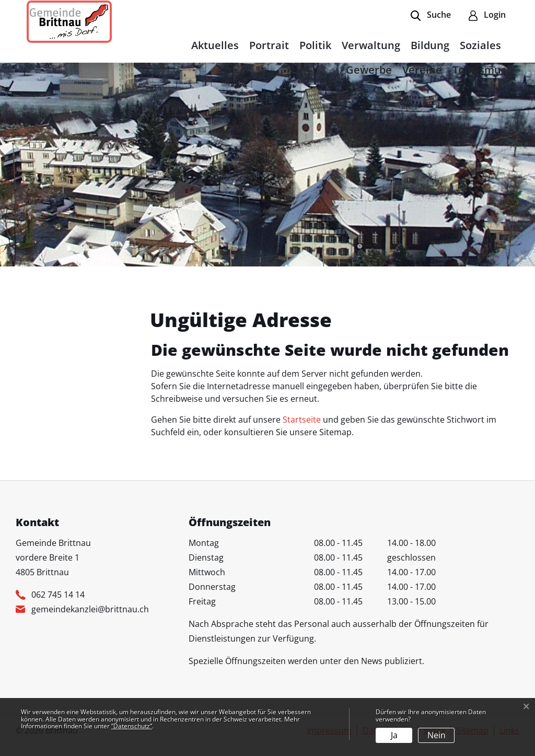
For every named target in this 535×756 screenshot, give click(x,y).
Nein (437, 735)
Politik (315, 45)
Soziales (480, 45)
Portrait (269, 45)
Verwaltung (371, 45)
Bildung (430, 45)
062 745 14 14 (58, 595)
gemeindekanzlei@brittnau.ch (90, 609)
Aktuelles (215, 45)
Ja (394, 735)
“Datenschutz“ (132, 726)
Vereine (422, 70)
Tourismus (479, 70)
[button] (431, 16)
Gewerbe (369, 70)
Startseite (302, 420)
